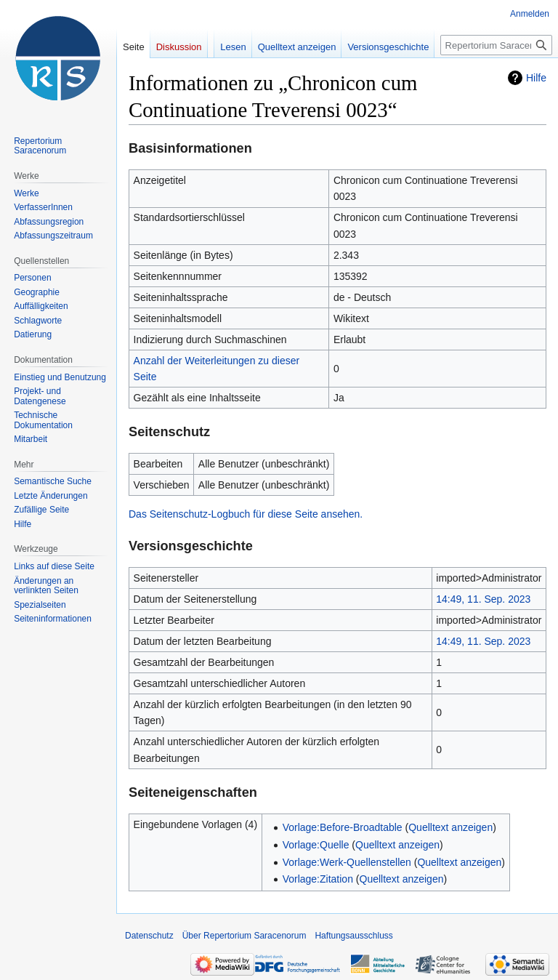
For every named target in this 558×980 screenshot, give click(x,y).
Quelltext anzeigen (450, 827)
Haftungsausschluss (353, 936)
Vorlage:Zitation (318, 879)
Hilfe (536, 78)
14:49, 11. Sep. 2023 (483, 599)
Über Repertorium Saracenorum (244, 936)
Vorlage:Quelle (316, 845)
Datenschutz (149, 936)
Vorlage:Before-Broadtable (343, 827)
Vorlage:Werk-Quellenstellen (347, 862)
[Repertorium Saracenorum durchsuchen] (496, 45)
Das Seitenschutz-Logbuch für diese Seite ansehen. (246, 514)
